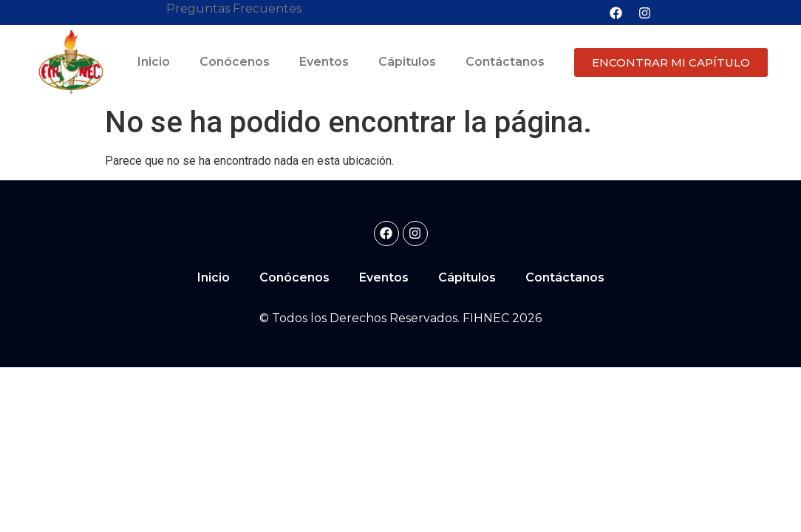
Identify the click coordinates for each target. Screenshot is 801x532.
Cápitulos (407, 62)
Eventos (324, 62)
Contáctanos (505, 62)
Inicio (154, 62)
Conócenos (235, 62)
